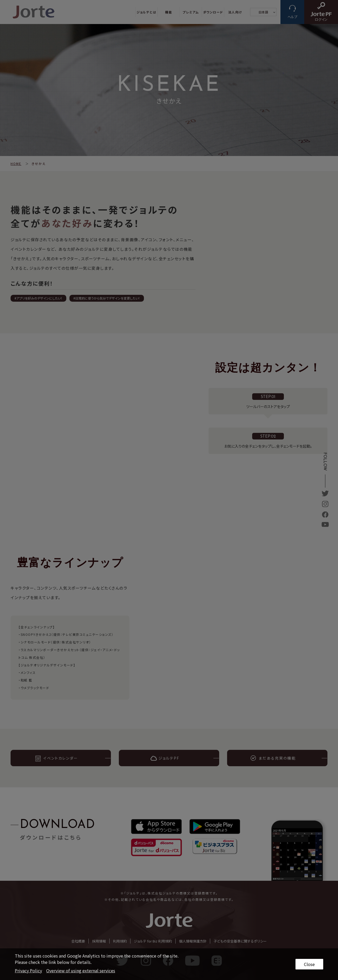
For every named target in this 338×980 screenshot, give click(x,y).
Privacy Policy (28, 970)
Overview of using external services (81, 970)
